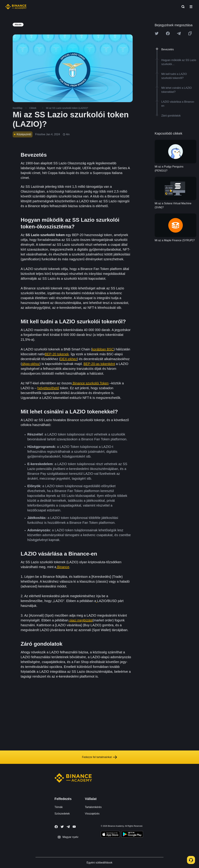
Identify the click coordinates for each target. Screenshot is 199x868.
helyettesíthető (48, 388)
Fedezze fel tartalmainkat (100, 757)
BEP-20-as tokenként (99, 364)
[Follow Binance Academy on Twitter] (62, 827)
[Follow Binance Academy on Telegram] (68, 827)
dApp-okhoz (31, 364)
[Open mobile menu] (191, 7)
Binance (63, 567)
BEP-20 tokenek (57, 354)
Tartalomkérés (93, 807)
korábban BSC (103, 349)
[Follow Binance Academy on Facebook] (56, 827)
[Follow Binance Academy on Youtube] (74, 827)
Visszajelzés (92, 814)
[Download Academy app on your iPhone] (110, 835)
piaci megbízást (81, 620)
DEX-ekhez (69, 359)
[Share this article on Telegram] (179, 33)
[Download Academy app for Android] (132, 835)
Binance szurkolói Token (90, 383)
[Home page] (16, 7)
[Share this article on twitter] (157, 33)
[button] (191, 7)
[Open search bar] (182, 7)
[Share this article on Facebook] (168, 33)
